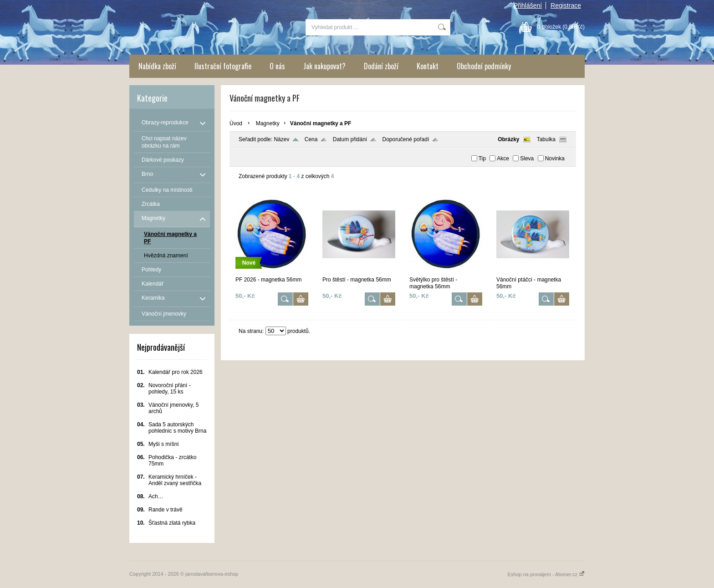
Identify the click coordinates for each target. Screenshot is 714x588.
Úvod (236, 123)
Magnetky (268, 123)
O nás (277, 66)
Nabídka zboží (157, 66)
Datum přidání (350, 139)
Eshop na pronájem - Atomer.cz (546, 574)
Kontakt (428, 66)
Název (281, 139)
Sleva (527, 159)
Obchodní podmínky (484, 66)
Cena (311, 139)
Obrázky (508, 139)
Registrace (566, 5)
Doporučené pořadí (406, 139)
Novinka (555, 159)
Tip (482, 159)
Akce (503, 159)
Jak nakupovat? (324, 66)
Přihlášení (528, 5)
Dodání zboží (381, 66)
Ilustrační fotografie (223, 66)
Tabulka (546, 139)
